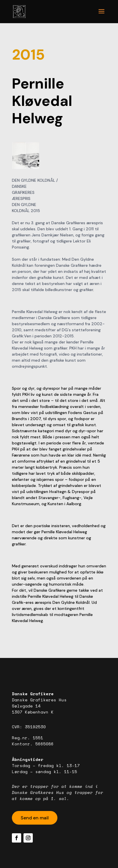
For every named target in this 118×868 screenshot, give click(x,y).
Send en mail (35, 818)
